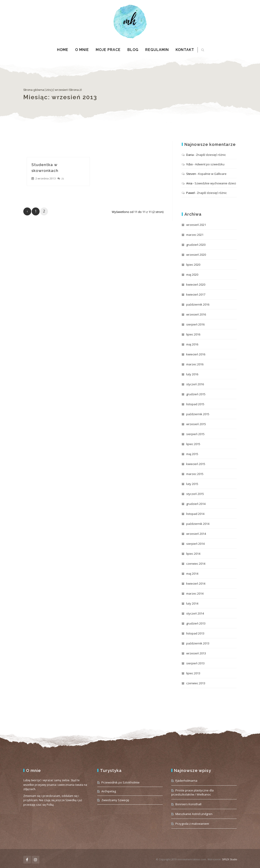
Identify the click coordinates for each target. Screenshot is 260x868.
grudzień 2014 (196, 504)
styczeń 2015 (195, 494)
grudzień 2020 (196, 245)
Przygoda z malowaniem (192, 824)
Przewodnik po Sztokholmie (120, 782)
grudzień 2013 (196, 623)
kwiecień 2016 (196, 354)
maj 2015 (192, 454)
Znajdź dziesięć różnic (211, 155)
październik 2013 (198, 643)
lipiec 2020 (193, 265)
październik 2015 (198, 414)
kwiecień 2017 (196, 294)
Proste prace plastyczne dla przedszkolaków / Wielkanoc (192, 792)
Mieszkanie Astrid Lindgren (194, 814)
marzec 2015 (195, 474)
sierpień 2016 (195, 324)
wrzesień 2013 (196, 653)
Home (63, 50)
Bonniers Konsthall (188, 804)
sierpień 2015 (195, 434)
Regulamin (157, 50)
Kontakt (185, 50)
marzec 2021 (195, 235)
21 (63, 178)
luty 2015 (192, 484)
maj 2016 (192, 344)
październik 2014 (198, 524)
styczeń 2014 (195, 613)
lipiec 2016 (193, 334)
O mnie (82, 50)
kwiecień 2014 (196, 583)
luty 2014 (192, 603)
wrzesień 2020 (196, 255)
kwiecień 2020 (196, 285)
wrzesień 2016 (196, 314)
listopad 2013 (195, 633)
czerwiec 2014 (196, 564)
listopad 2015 (195, 404)
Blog (133, 50)
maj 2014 (192, 574)
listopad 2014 (195, 514)
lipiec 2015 (193, 444)
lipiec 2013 (193, 673)
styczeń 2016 (195, 384)
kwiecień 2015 (196, 464)
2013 (49, 90)
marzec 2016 (195, 364)
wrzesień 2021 (196, 225)
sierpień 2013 (195, 663)
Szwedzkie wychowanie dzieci (215, 183)
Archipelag (109, 791)
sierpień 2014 (195, 544)
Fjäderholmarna (186, 781)
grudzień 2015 (196, 394)
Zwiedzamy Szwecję (115, 800)
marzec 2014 (195, 593)
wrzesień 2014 (196, 534)
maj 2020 (192, 275)
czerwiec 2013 (196, 683)
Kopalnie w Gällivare (212, 174)
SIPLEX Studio (229, 859)
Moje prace (108, 50)
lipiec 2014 (193, 554)
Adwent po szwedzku (210, 164)
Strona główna (34, 90)
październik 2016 (198, 304)
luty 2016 (192, 374)
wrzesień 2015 (196, 424)
